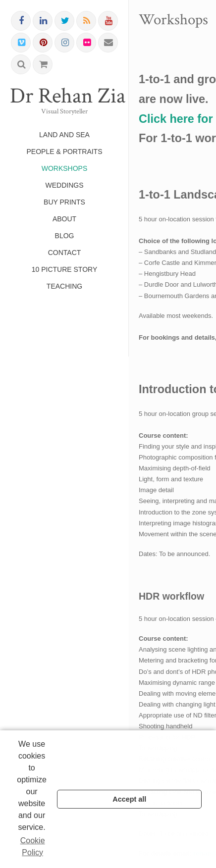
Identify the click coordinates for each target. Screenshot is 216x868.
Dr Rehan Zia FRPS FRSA (64, 96)
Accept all (129, 799)
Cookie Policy (33, 846)
